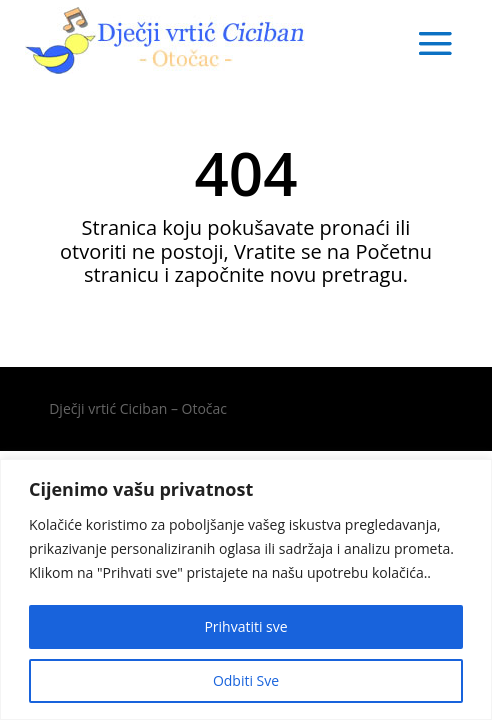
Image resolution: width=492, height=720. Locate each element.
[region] (246, 589)
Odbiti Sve (246, 680)
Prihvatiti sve (245, 626)
